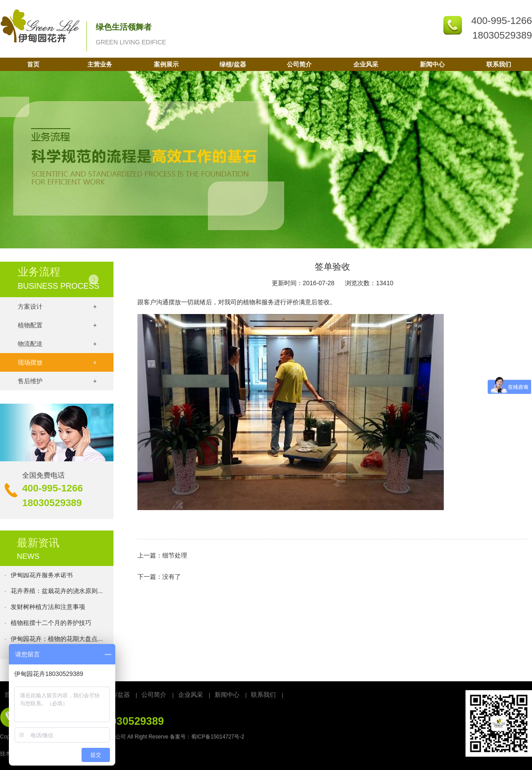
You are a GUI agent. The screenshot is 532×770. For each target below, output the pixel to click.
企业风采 (366, 64)
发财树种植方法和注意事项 (48, 608)
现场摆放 (57, 362)
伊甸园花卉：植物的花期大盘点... (57, 640)
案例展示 (166, 64)
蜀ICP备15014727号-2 (218, 737)
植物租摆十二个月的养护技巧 (51, 624)
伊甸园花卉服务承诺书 (42, 576)
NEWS (28, 556)
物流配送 (57, 344)
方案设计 (57, 306)
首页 (33, 64)
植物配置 (57, 325)
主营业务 (100, 64)
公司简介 (299, 64)
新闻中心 (432, 64)
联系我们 (499, 64)
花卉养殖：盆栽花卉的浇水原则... (57, 592)
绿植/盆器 (233, 64)
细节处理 (175, 555)
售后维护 (57, 381)
